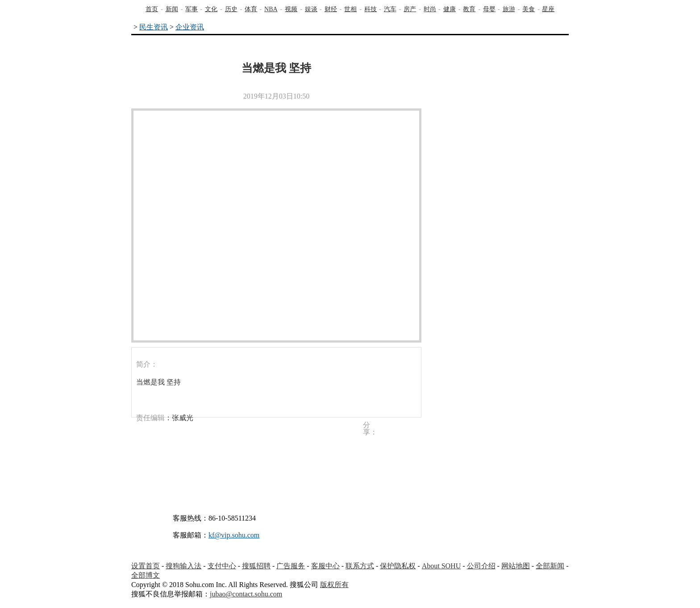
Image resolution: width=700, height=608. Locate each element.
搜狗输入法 (183, 566)
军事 (192, 9)
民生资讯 (154, 27)
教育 (469, 9)
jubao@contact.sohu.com (246, 594)
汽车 (390, 9)
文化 (211, 9)
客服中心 (325, 566)
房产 (410, 9)
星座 (548, 9)
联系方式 (360, 566)
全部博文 (146, 575)
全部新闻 (550, 566)
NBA (271, 9)
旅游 (509, 9)
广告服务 (291, 566)
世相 (350, 9)
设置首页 (146, 566)
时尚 (430, 9)
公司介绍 (481, 566)
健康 (450, 9)
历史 (231, 9)
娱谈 (311, 9)
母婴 (489, 9)
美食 (529, 9)
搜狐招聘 (256, 566)
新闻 (172, 9)
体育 (251, 9)
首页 (152, 9)
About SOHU (442, 566)
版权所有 (334, 585)
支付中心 (222, 566)
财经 (331, 9)
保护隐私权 (398, 566)
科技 (371, 9)
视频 (291, 9)
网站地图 (516, 566)
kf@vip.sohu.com (234, 535)
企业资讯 (190, 27)
